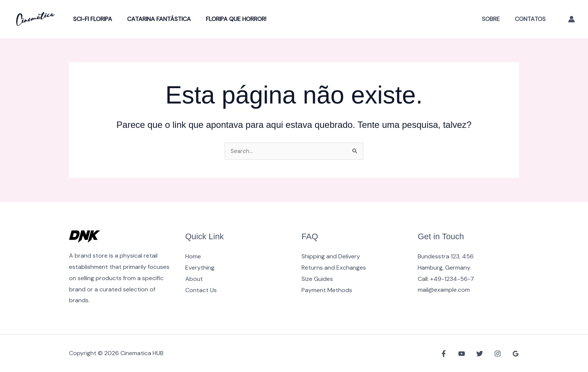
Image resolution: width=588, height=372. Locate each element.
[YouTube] (467, 354)
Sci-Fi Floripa (91, 19)
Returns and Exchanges (334, 268)
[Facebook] (451, 354)
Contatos (532, 19)
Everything (200, 268)
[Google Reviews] (516, 354)
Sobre (495, 19)
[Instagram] (499, 354)
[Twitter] (483, 354)
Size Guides (317, 279)
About (194, 279)
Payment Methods (327, 290)
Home (193, 256)
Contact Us (201, 290)
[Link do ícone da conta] (571, 19)
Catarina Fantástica (154, 19)
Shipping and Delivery (331, 256)
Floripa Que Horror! (229, 19)
